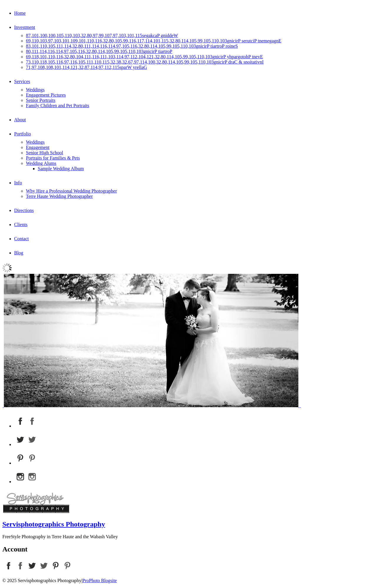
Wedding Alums (41, 163)
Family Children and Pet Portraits (58, 106)
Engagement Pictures (46, 95)
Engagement (38, 147)
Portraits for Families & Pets (53, 158)
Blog (19, 253)
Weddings (35, 90)
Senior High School (44, 153)
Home (20, 13)
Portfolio (23, 134)
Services (22, 81)
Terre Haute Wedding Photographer (59, 196)
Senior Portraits (41, 100)
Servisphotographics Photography (54, 524)
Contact (22, 239)
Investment (25, 27)
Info (18, 183)
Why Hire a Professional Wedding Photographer (71, 191)
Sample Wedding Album (61, 169)
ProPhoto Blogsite (100, 580)
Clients (21, 225)
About (20, 120)
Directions (24, 210)
